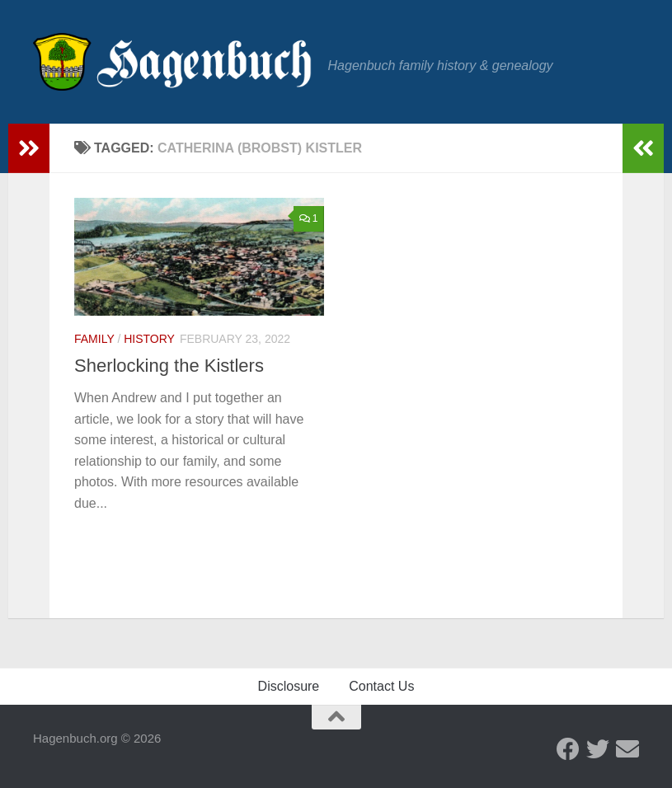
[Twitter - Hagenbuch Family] (598, 749)
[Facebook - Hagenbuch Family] (568, 749)
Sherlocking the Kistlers (169, 366)
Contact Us (381, 686)
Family (94, 339)
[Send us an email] (627, 749)
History (149, 339)
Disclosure (289, 686)
